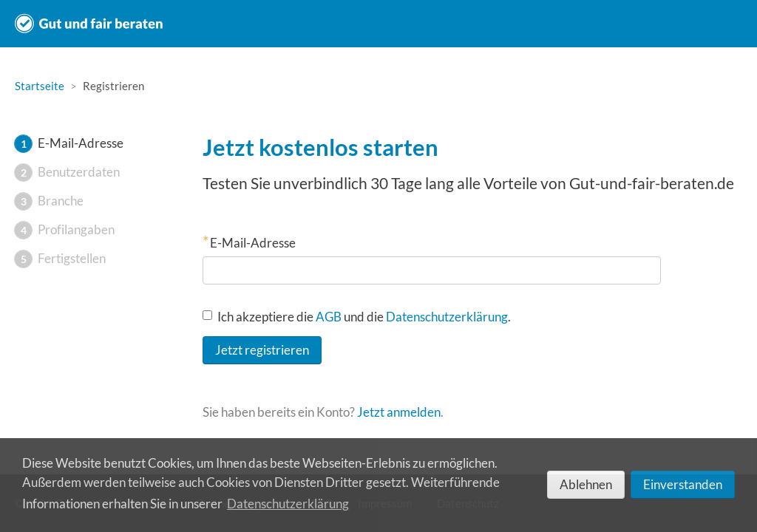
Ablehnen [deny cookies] (586, 484)
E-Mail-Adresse (253, 243)
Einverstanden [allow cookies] (683, 484)
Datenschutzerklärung (447, 317)
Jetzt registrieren (262, 350)
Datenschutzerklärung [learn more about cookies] (288, 504)
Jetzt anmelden (399, 412)
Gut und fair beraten (89, 24)
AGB (329, 317)
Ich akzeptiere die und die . (357, 317)
